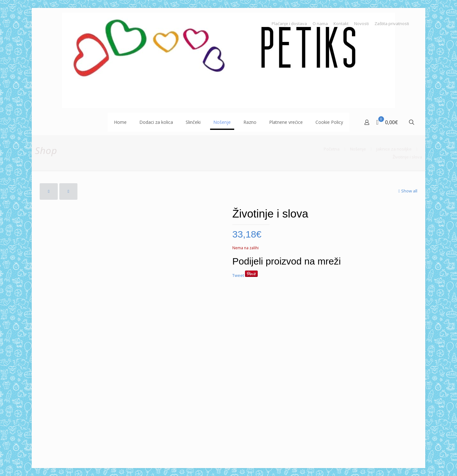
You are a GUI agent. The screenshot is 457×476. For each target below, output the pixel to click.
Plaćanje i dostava (289, 24)
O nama (320, 24)
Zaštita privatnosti (392, 24)
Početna (332, 149)
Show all (407, 191)
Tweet (238, 275)
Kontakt (341, 24)
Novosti (361, 24)
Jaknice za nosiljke (394, 149)
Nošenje (358, 149)
